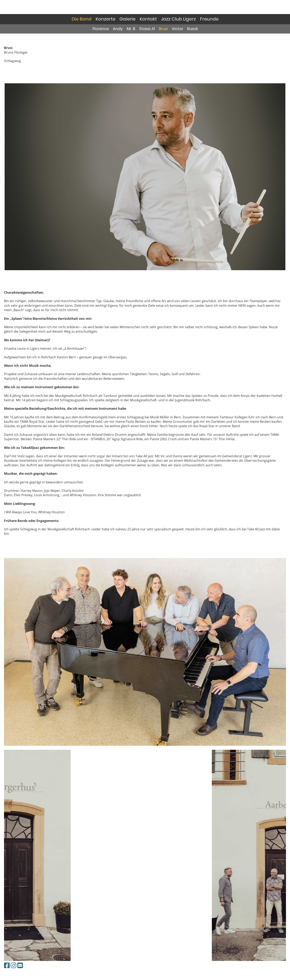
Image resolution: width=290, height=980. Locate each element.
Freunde (209, 19)
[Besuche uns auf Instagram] (13, 965)
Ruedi (192, 29)
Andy (118, 29)
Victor (177, 29)
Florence (101, 29)
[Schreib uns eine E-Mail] (20, 965)
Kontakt (148, 19)
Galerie (128, 19)
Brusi (163, 29)
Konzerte (105, 19)
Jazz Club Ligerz (178, 19)
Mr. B (131, 29)
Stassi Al (147, 29)
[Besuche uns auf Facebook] (7, 965)
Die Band (82, 19)
